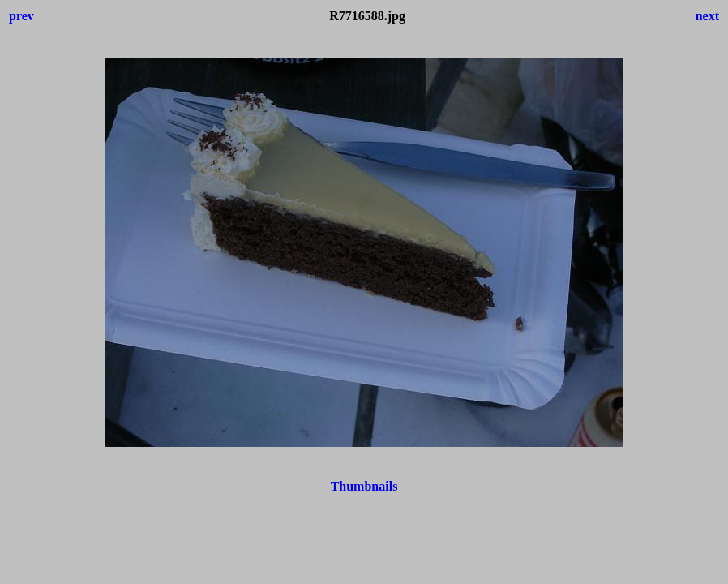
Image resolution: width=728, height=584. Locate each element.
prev (21, 16)
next (707, 16)
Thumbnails (364, 486)
